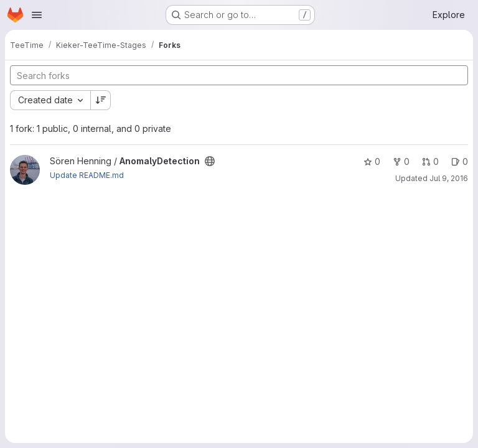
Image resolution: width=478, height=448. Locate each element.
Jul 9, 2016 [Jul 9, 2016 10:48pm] (449, 178)
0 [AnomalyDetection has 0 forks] (401, 161)
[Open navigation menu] (37, 15)
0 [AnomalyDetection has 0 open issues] (460, 161)
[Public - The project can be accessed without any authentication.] (210, 161)
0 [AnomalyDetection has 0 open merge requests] (430, 161)
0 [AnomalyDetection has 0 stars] (372, 161)
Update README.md (87, 175)
